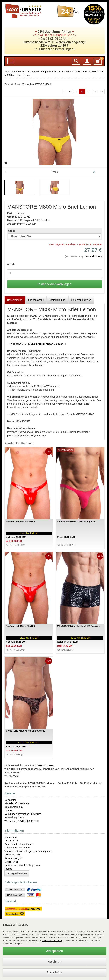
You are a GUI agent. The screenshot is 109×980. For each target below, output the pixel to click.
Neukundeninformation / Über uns (23, 814)
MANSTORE (56, 72)
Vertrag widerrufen (17, 873)
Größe (12, 231)
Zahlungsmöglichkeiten (17, 848)
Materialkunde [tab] (57, 300)
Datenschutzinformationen (19, 844)
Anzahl (11, 264)
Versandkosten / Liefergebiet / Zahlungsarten (29, 851)
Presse (8, 869)
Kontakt (9, 810)
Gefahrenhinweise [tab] (81, 300)
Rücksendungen (13, 858)
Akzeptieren (54, 951)
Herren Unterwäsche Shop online (23, 865)
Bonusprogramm (14, 807)
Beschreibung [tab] (15, 300)
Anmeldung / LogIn (15, 818)
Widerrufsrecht (12, 855)
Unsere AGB (11, 841)
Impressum (10, 837)
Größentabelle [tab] (36, 300)
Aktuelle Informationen (17, 803)
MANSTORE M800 (76, 72)
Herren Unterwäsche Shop (32, 72)
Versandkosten (93, 256)
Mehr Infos (54, 972)
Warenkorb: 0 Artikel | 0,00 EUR (22, 821)
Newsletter (10, 800)
